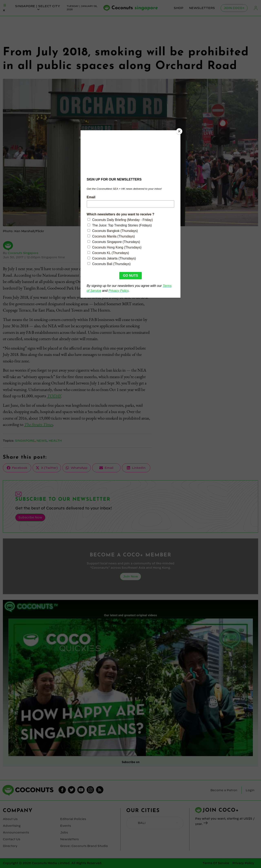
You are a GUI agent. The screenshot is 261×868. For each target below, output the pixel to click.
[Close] (179, 131)
